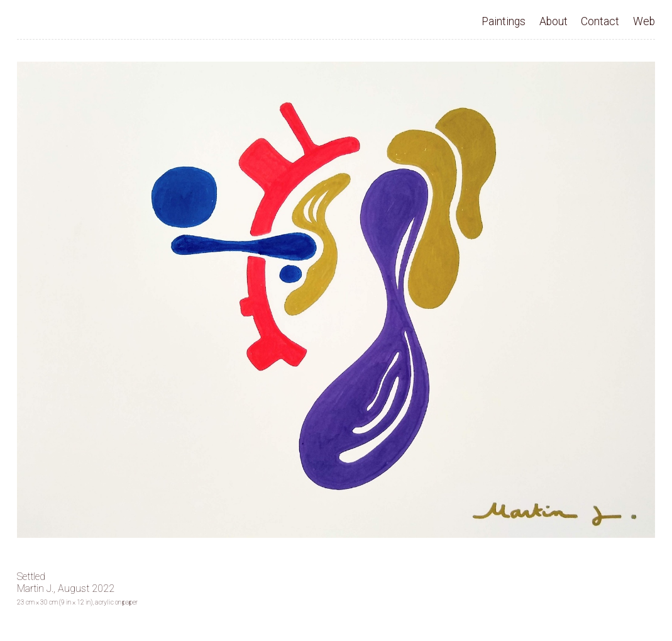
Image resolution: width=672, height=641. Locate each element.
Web (644, 21)
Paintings (504, 21)
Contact (600, 21)
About (554, 21)
